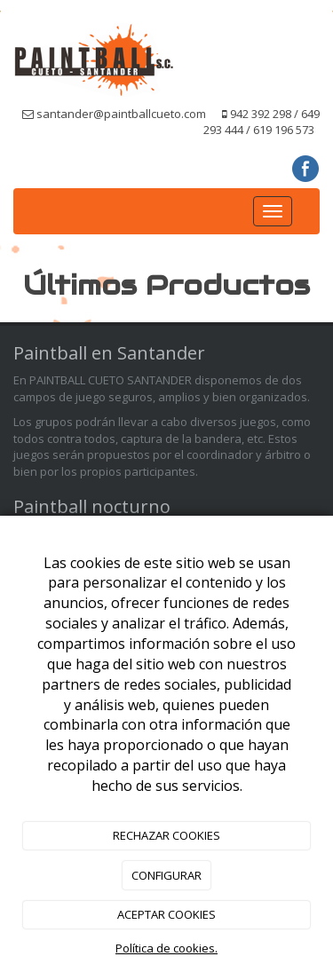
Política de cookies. (166, 948)
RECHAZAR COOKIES (166, 835)
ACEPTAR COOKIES (166, 914)
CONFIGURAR (166, 875)
